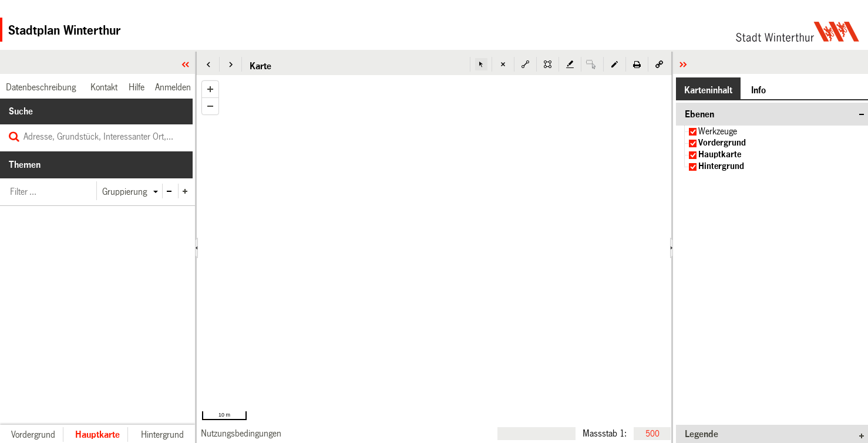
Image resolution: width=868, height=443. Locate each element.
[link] (241, 433)
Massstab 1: (605, 433)
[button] (208, 64)
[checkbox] (693, 132)
